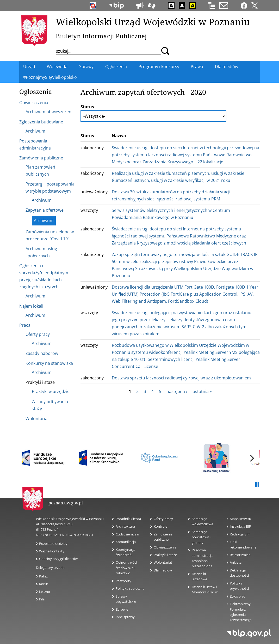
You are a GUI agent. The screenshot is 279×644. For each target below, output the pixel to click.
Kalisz (43, 576)
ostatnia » (202, 391)
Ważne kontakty (52, 551)
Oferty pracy (163, 519)
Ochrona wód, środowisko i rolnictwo (127, 568)
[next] (252, 458)
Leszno (45, 592)
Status (87, 107)
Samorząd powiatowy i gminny (201, 537)
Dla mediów (163, 570)
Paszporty (123, 581)
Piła (42, 599)
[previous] (28, 458)
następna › (177, 391)
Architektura (125, 526)
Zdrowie (122, 609)
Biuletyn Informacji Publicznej (101, 36)
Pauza (257, 485)
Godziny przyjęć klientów (58, 559)
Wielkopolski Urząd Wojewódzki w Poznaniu (153, 22)
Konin (44, 584)
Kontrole (160, 526)
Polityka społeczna (130, 588)
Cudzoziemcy (128, 534)
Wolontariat (163, 562)
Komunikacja (126, 542)
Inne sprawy (125, 617)
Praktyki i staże (165, 555)
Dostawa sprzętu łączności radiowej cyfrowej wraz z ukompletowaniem (181, 378)
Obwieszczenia (165, 547)
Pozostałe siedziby (53, 544)
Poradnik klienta (128, 519)
